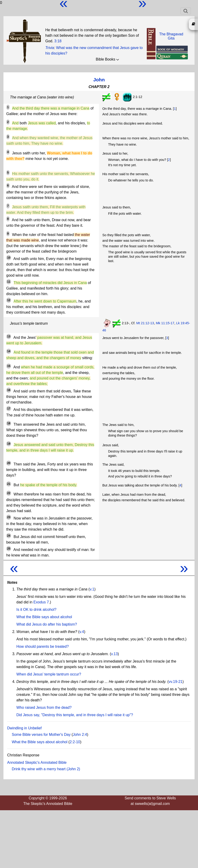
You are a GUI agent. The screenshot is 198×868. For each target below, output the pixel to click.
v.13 (114, 654)
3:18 (58, 41)
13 (9, 336)
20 (9, 463)
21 (9, 484)
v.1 (92, 589)
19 (9, 444)
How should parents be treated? (43, 646)
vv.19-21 (176, 682)
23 (9, 517)
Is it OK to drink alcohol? (36, 610)
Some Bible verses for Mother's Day (41, 735)
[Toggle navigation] (186, 11)
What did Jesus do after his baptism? (47, 624)
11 (9, 282)
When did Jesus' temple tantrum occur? (49, 674)
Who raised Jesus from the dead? (44, 708)
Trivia (50, 48)
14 (9, 351)
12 (9, 300)
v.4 (82, 632)
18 (9, 423)
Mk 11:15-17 (165, 323)
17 (9, 409)
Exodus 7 (41, 602)
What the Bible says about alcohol (44, 617)
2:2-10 (75, 742)
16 (9, 390)
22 (9, 493)
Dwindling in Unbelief (24, 728)
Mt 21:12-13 (145, 323)
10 (9, 258)
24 (9, 536)
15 (9, 366)
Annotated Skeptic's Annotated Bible (37, 763)
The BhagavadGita (171, 36)
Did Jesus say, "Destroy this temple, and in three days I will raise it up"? (75, 715)
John (99, 80)
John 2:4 (80, 735)
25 (9, 549)
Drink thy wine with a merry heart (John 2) (46, 769)
